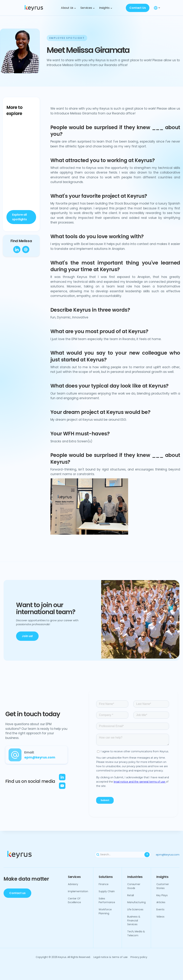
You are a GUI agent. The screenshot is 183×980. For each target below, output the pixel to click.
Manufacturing (136, 902)
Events (160, 909)
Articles (161, 902)
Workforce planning (105, 911)
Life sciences (135, 909)
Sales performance (107, 900)
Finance (103, 884)
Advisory (73, 884)
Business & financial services (134, 921)
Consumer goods (134, 886)
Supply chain (107, 891)
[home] (39, 8)
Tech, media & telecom (136, 933)
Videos (160, 917)
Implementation (78, 891)
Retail (131, 895)
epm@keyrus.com (168, 855)
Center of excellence (74, 900)
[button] (68, 8)
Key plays (162, 895)
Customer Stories (163, 886)
